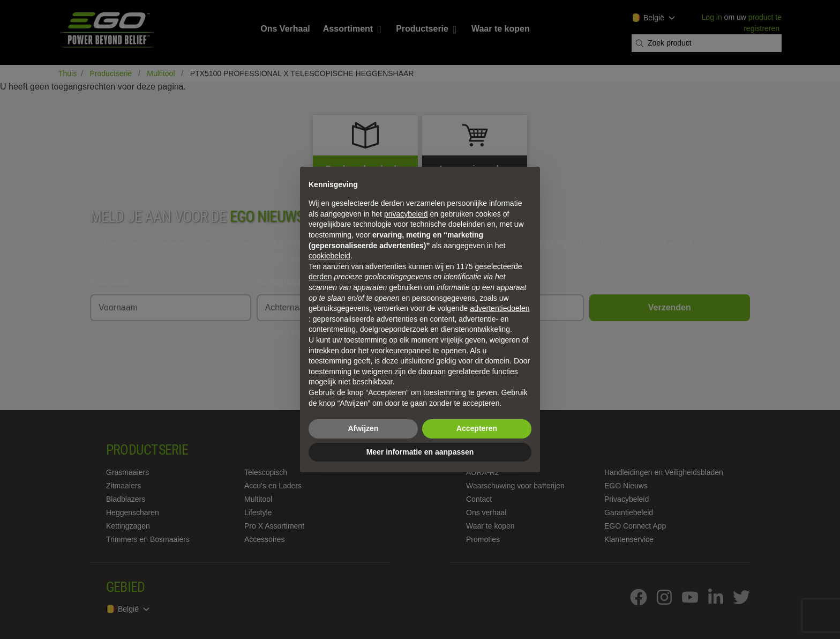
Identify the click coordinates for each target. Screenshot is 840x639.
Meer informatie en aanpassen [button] (420, 452)
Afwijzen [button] (363, 428)
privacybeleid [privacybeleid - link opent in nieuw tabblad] (406, 214)
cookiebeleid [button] (329, 256)
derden (320, 277)
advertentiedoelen (500, 308)
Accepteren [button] (477, 428)
